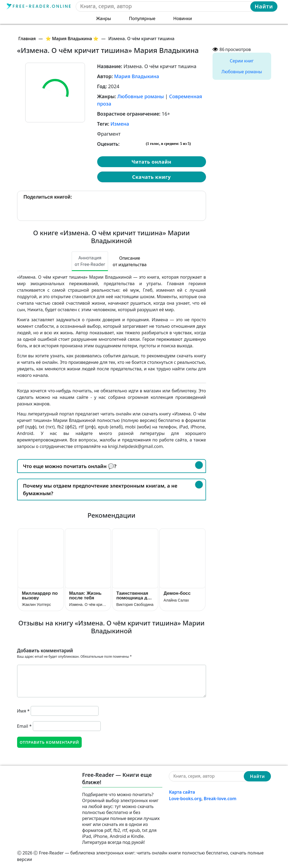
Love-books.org (185, 799)
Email (24, 726)
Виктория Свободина (135, 605)
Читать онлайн (151, 162)
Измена (120, 124)
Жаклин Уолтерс (37, 605)
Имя (23, 711)
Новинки (183, 18)
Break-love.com (220, 799)
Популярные (142, 18)
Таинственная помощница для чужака (135, 595)
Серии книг (242, 61)
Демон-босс (177, 593)
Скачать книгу (151, 177)
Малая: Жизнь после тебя (85, 595)
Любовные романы (140, 96)
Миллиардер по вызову (40, 595)
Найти (264, 6)
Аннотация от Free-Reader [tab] (90, 261)
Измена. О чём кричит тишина (88, 605)
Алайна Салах (176, 600)
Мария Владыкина (137, 76)
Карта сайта (182, 792)
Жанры (104, 18)
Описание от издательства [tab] (130, 261)
